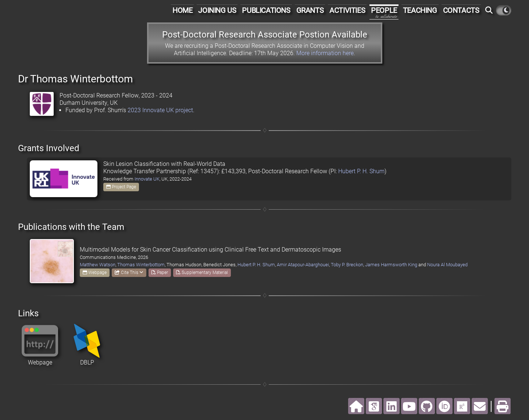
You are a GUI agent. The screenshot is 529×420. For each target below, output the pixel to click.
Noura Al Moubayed (447, 265)
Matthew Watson (98, 265)
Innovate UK (147, 179)
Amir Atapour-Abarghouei (303, 265)
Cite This (129, 273)
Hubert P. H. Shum (361, 171)
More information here (325, 53)
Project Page (121, 187)
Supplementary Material (202, 273)
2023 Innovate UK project (160, 110)
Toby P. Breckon (347, 265)
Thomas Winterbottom (141, 265)
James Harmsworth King (391, 265)
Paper (160, 273)
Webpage (95, 273)
